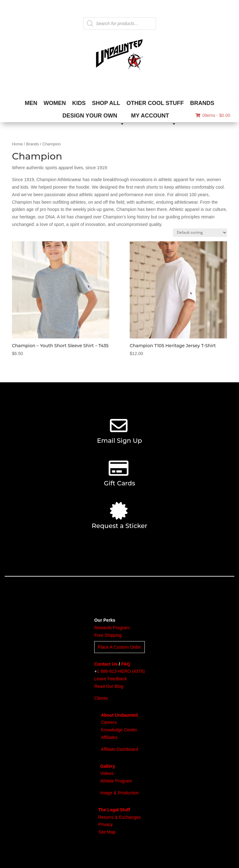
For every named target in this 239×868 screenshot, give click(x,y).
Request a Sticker (119, 526)
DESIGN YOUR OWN (94, 117)
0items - (213, 115)
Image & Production (119, 793)
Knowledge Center (119, 730)
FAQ (126, 664)
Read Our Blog (109, 686)
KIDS (79, 103)
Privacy (106, 824)
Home (17, 144)
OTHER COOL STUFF (155, 103)
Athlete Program (116, 781)
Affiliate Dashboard (119, 749)
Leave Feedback (111, 679)
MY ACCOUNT (154, 117)
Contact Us (106, 664)
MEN (31, 103)
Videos (107, 773)
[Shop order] (200, 233)
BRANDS (202, 103)
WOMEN (55, 103)
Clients (101, 698)
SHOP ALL (106, 103)
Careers (109, 722)
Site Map (107, 832)
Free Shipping (108, 635)
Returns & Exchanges (119, 817)
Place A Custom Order (119, 647)
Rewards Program (112, 628)
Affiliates (109, 737)
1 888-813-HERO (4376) (121, 671)
